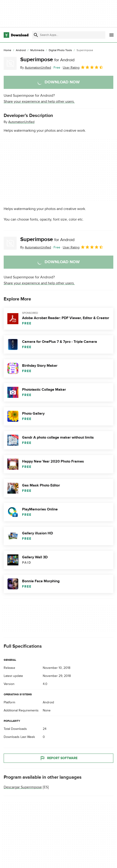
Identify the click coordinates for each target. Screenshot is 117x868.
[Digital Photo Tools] (60, 50)
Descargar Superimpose (23, 787)
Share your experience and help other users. (39, 102)
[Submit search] (36, 35)
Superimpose (47, 60)
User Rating (83, 67)
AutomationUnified (21, 122)
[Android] (21, 50)
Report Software (59, 758)
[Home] (7, 50)
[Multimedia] (37, 50)
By (36, 68)
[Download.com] (16, 35)
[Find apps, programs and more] (69, 35)
